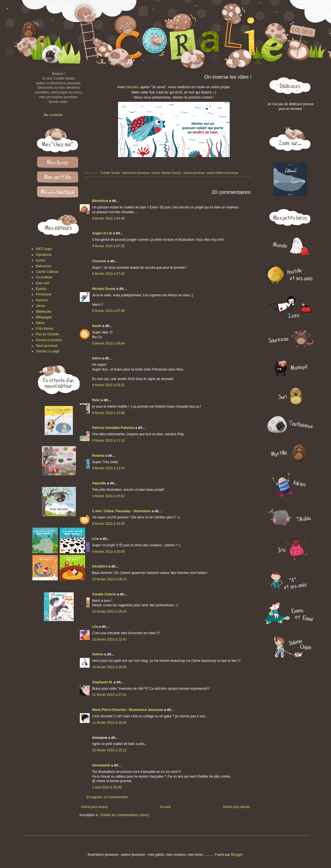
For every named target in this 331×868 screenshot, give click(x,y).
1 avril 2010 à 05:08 (107, 787)
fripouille (99, 483)
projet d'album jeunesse (222, 173)
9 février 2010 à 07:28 (108, 246)
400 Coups (44, 249)
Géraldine (100, 566)
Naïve (40, 323)
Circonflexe (44, 277)
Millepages (44, 317)
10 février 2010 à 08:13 (109, 579)
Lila (95, 627)
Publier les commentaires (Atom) (125, 815)
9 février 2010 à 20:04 (108, 552)
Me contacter (53, 115)
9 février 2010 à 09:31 (108, 385)
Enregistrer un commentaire (107, 797)
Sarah (97, 326)
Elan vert (42, 283)
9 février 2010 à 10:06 (108, 413)
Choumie (99, 261)
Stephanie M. (102, 682)
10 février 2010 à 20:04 (109, 667)
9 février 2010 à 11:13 (108, 441)
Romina (98, 456)
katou (97, 358)
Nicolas (132, 87)
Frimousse (44, 294)
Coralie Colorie (104, 594)
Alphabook (44, 255)
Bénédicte (100, 201)
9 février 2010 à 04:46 (108, 218)
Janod (40, 306)
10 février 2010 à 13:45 (109, 639)
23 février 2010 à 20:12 (109, 750)
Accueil (165, 807)
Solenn (98, 654)
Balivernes (44, 266)
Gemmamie (101, 765)
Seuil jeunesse (47, 346)
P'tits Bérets (45, 329)
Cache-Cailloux (47, 272)
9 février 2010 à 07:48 (108, 311)
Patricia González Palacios (113, 428)
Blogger (237, 855)
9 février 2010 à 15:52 (108, 496)
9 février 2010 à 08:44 (108, 343)
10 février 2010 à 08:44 (109, 612)
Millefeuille (44, 312)
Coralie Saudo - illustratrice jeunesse (125, 173)
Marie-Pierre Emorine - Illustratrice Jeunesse (128, 710)
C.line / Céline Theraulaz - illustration (122, 511)
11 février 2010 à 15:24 (109, 723)
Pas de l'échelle (47, 334)
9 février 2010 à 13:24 (108, 468)
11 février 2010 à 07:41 (109, 695)
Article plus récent (94, 807)
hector (156, 173)
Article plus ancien (237, 807)
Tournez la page (48, 351)
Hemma (42, 300)
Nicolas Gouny (104, 289)
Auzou (40, 260)
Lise (95, 539)
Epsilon (41, 289)
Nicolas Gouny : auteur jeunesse (183, 173)
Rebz (96, 400)
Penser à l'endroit (49, 340)
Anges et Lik (102, 233)
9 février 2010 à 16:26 (108, 524)
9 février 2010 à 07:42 (108, 274)
